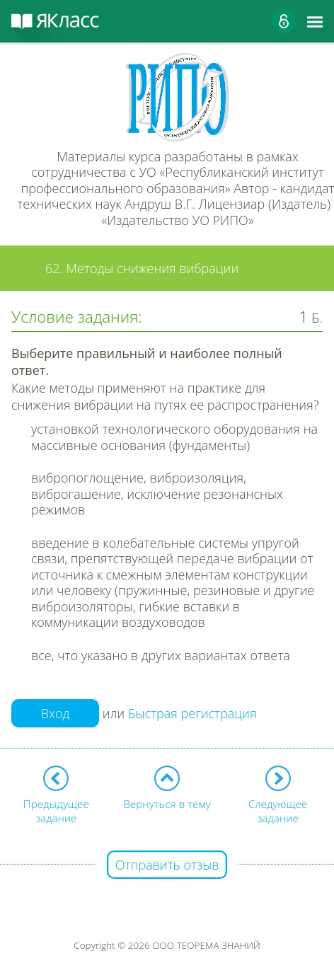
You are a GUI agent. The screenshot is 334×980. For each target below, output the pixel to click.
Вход (56, 713)
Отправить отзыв (167, 865)
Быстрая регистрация (192, 714)
